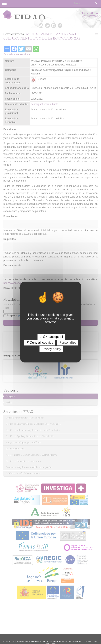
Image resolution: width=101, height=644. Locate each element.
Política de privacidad (53, 641)
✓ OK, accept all (51, 337)
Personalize (68, 343)
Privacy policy (51, 349)
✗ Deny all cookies (40, 343)
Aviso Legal (36, 641)
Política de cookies (73, 641)
